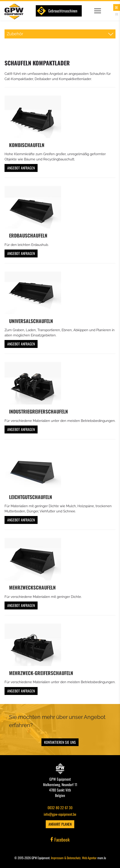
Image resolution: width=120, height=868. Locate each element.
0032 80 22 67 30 (60, 808)
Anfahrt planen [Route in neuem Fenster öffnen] (60, 824)
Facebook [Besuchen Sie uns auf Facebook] (60, 839)
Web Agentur (89, 858)
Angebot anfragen (21, 168)
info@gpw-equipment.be (60, 814)
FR (117, 14)
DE (116, 7)
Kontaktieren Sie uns (60, 742)
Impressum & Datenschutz (66, 858)
